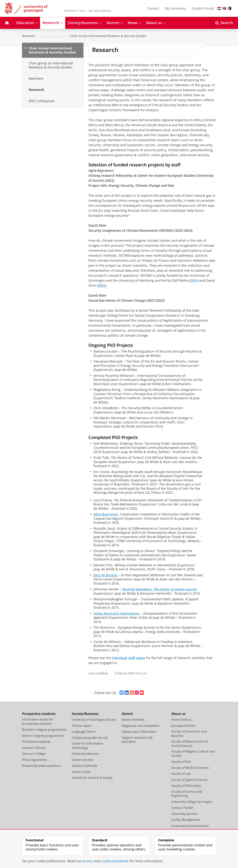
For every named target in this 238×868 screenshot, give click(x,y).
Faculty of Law (181, 774)
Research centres (57, 36)
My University (175, 8)
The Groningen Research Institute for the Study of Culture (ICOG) (41, 36)
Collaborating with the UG (90, 738)
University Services (184, 814)
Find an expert (82, 726)
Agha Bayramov (106, 514)
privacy (88, 861)
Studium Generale (84, 766)
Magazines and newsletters (141, 726)
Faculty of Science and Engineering (187, 794)
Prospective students (39, 714)
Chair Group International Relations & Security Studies (108, 36)
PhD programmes (35, 760)
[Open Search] (224, 23)
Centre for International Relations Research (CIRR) (64, 36)
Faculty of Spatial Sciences (189, 780)
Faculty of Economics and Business (189, 734)
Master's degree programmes (43, 736)
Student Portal (203, 8)
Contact (153, 8)
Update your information (139, 732)
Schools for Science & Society (92, 778)
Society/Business (85, 714)
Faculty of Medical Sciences (190, 768)
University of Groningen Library (94, 720)
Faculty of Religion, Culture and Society (193, 754)
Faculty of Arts (181, 762)
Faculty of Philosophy (186, 786)
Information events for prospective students (38, 722)
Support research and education (137, 740)
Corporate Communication (190, 826)
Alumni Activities (133, 720)
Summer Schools (34, 748)
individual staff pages (128, 658)
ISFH (194, 280)
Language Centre (84, 732)
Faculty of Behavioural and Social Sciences (190, 744)
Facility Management (186, 820)
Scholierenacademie (36, 742)
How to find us (181, 720)
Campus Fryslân (182, 808)
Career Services (83, 760)
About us (178, 714)
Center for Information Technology (88, 746)
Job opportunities (184, 726)
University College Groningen (192, 802)
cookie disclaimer (115, 861)
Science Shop (81, 772)
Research (29, 36)
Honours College (34, 754)
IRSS (102, 285)
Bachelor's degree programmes (44, 730)
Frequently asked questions (41, 766)
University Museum (85, 754)
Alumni (127, 714)
